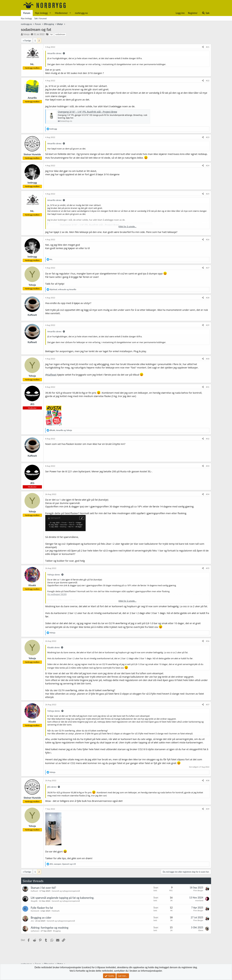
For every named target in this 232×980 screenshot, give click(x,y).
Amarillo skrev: (55, 53)
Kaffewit (34, 891)
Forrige (28, 41)
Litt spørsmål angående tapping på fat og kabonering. (63, 898)
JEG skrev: (52, 787)
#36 (208, 641)
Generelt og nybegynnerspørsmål (66, 891)
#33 (208, 466)
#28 (208, 298)
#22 (208, 81)
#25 (208, 194)
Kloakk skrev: (54, 647)
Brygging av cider (41, 918)
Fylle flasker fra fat (42, 908)
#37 (208, 705)
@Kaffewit (51, 375)
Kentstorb (35, 911)
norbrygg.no (81, 13)
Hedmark (56, 911)
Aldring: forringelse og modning (50, 928)
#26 (208, 239)
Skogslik (34, 901)
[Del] (203, 47)
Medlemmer (61, 13)
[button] (50, 13)
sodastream (60, 34)
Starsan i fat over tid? (43, 888)
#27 (208, 268)
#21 (208, 47)
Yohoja (26, 34)
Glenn (201, 930)
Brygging (57, 931)
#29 (208, 325)
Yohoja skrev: (54, 575)
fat (51, 34)
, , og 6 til (63, 864)
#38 (208, 780)
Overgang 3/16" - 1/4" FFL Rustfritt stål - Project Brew (87, 112)
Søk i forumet (41, 18)
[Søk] (206, 13)
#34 (208, 494)
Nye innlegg (41, 13)
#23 (208, 137)
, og (63, 289)
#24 (208, 165)
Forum (27, 13)
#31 (208, 387)
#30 (208, 359)
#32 (208, 439)
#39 (208, 809)
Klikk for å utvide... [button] (127, 226)
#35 (208, 568)
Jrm (32, 921)
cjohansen (35, 931)
